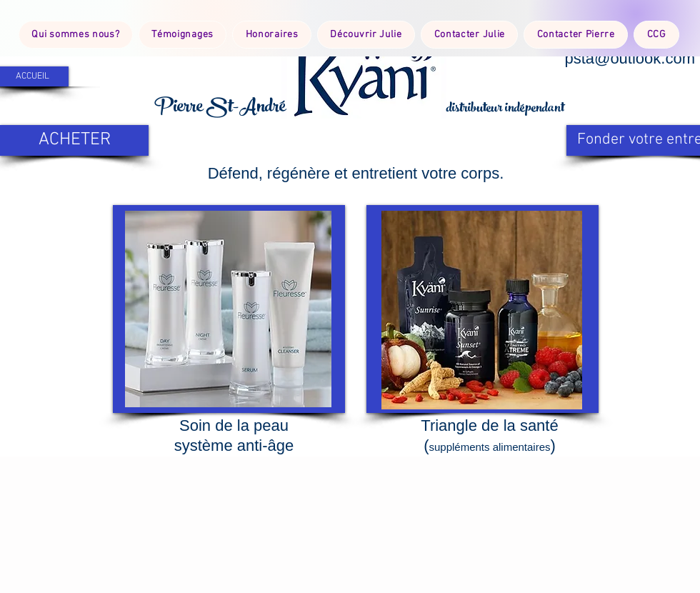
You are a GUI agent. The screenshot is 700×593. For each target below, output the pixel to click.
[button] (364, 74)
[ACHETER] (74, 140)
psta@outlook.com (630, 58)
